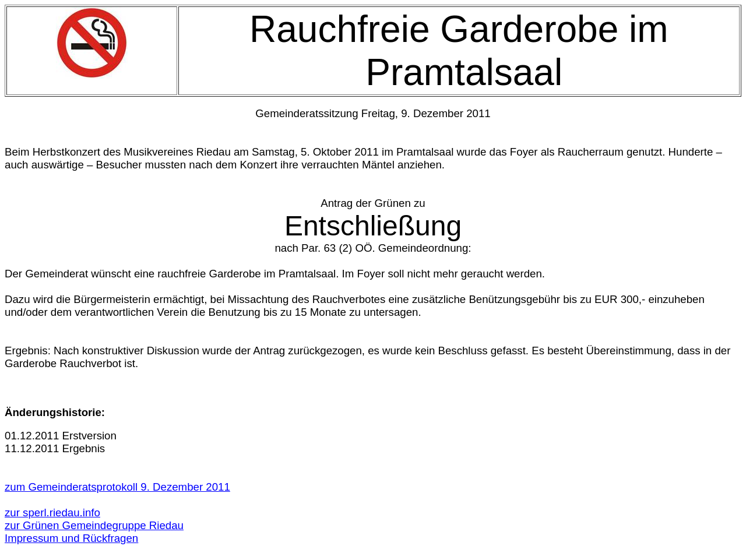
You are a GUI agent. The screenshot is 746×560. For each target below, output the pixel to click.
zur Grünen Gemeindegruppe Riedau (94, 525)
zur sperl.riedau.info (52, 513)
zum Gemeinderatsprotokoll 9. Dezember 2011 (117, 487)
